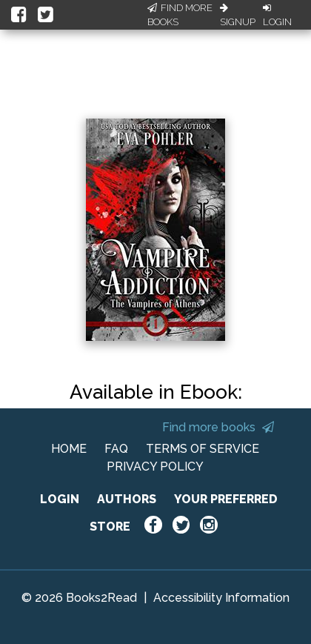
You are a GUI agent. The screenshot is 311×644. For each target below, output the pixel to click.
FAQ (116, 449)
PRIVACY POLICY (155, 467)
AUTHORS (127, 499)
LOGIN (60, 499)
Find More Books (180, 15)
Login (277, 16)
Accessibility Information (221, 598)
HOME (69, 449)
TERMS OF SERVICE (203, 449)
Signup (238, 16)
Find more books (218, 427)
